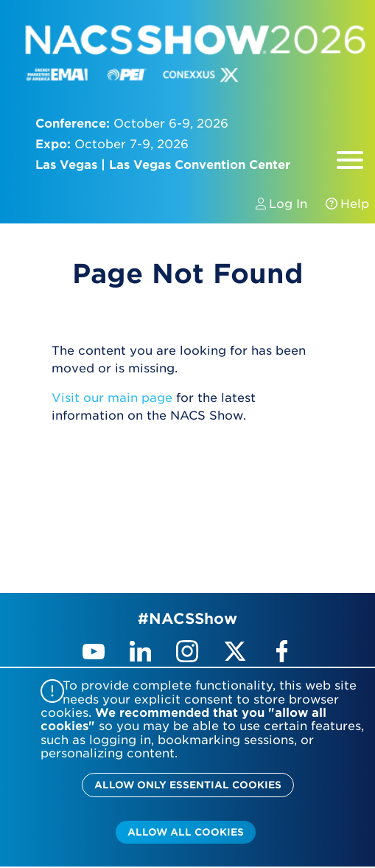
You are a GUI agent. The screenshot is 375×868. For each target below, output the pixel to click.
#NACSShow (187, 619)
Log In (283, 204)
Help (340, 204)
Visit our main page (112, 398)
